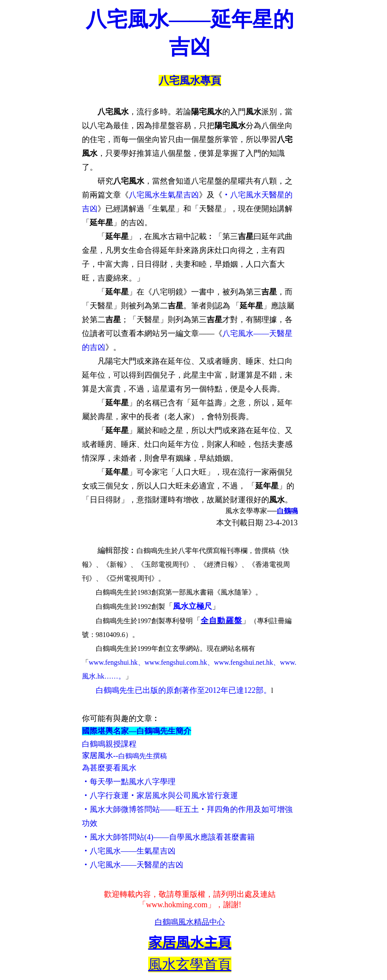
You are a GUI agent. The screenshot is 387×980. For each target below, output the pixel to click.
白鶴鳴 (287, 511)
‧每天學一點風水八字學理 (129, 782)
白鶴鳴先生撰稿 (143, 756)
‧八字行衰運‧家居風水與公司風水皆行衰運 (160, 796)
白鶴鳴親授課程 (109, 744)
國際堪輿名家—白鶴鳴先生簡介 (137, 731)
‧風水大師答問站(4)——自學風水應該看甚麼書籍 (168, 837)
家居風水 (98, 756)
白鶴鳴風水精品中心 (190, 922)
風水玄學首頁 (190, 964)
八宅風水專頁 (190, 81)
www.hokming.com (177, 905)
